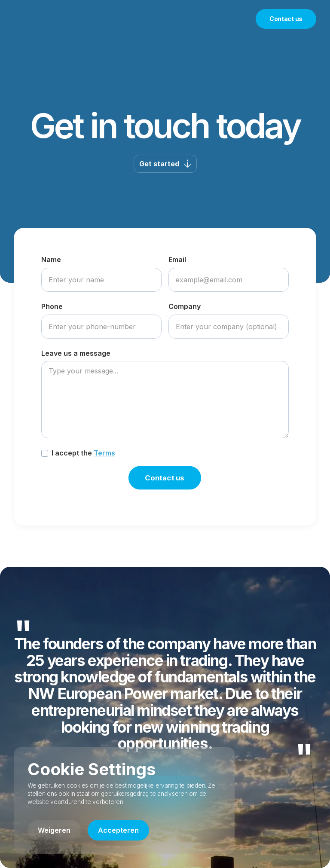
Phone (52, 306)
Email (177, 260)
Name (51, 260)
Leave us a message (76, 353)
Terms (104, 453)
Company (185, 306)
